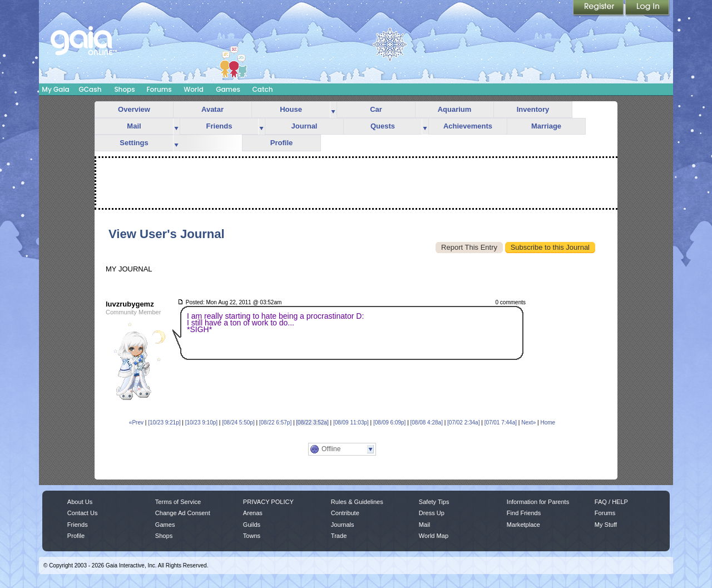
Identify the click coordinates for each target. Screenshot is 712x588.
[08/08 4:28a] (427, 423)
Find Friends (524, 513)
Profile (281, 143)
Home (548, 423)
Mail (134, 126)
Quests (383, 126)
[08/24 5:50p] (238, 423)
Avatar (212, 109)
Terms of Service (178, 502)
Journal (305, 126)
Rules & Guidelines (357, 502)
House (291, 109)
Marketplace (523, 525)
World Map (434, 536)
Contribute (345, 513)
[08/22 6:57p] (275, 423)
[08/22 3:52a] (312, 423)
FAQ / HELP (611, 502)
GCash (90, 89)
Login (647, 8)
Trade (339, 536)
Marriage (546, 126)
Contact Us (83, 513)
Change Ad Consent (183, 513)
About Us (80, 502)
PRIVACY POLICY (268, 502)
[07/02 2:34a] (463, 423)
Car (376, 109)
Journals (343, 525)
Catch (263, 89)
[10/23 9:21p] (164, 423)
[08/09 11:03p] (351, 423)
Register (599, 8)
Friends (219, 126)
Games (228, 89)
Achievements (468, 126)
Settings (134, 143)
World (194, 89)
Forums (159, 89)
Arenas (253, 513)
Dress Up (432, 513)
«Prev (136, 423)
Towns (252, 536)
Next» (528, 423)
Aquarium (455, 109)
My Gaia (55, 89)
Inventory (533, 109)
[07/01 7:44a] (501, 423)
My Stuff (606, 525)
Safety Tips (434, 502)
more (333, 110)
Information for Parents (538, 502)
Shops (124, 89)
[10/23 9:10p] (201, 423)
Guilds (252, 525)
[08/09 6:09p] (389, 423)
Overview (134, 109)
